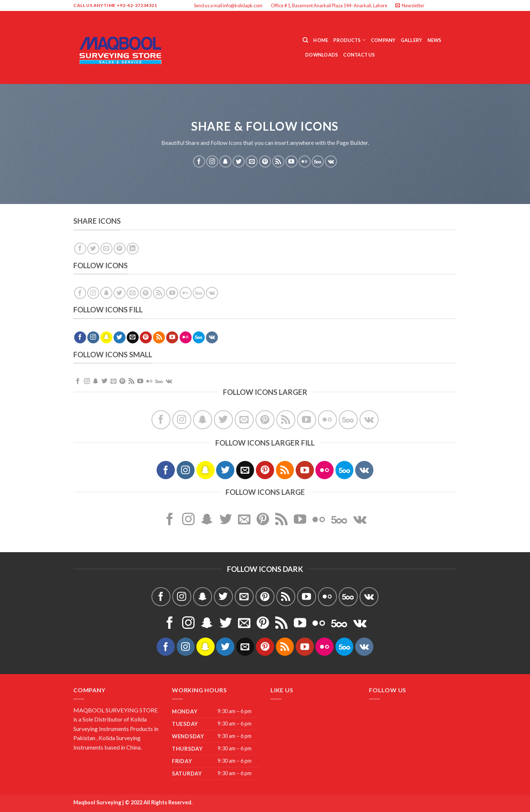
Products (350, 40)
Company (383, 40)
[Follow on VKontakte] (331, 161)
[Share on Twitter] (93, 249)
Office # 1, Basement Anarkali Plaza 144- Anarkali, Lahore (329, 5)
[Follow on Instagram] (439, 5)
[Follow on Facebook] (432, 5)
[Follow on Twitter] (446, 5)
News (435, 40)
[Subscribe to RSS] (278, 161)
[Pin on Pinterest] (120, 249)
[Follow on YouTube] (291, 161)
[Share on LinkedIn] (133, 249)
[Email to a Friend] (106, 249)
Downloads (322, 55)
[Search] (305, 40)
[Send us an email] (453, 5)
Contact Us (359, 55)
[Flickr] (305, 161)
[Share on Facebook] (80, 249)
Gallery (412, 40)
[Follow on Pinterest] (265, 161)
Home (321, 40)
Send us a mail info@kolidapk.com (228, 5)
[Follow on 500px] (318, 161)
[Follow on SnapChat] (225, 161)
